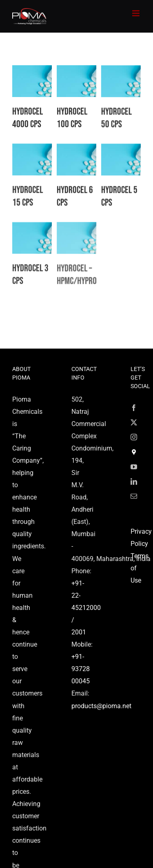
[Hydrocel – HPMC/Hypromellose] (78, 235)
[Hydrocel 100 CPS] (78, 71)
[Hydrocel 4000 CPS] (32, 71)
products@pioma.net (101, 706)
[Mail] (134, 496)
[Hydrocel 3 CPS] (32, 235)
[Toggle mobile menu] (136, 13)
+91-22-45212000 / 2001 (86, 608)
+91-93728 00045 (81, 669)
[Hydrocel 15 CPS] (37, 150)
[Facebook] (134, 408)
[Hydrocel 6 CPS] (73, 156)
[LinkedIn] (134, 481)
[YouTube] (134, 467)
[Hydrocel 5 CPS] (119, 156)
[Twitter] (134, 422)
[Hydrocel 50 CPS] (114, 77)
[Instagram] (134, 437)
